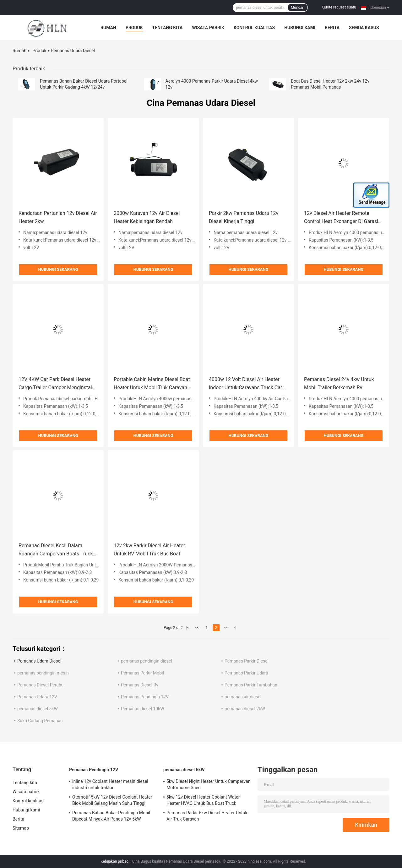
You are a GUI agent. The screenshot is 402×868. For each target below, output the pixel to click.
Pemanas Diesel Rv (140, 685)
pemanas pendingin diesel (147, 661)
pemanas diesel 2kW (245, 709)
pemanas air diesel (243, 697)
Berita (332, 28)
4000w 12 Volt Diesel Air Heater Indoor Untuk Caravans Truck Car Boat (245, 384)
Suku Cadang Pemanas (40, 721)
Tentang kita (168, 28)
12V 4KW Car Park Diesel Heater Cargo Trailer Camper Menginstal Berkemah (55, 384)
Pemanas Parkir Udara (246, 673)
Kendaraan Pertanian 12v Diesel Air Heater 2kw (58, 217)
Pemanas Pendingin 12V (145, 697)
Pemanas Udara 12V (37, 697)
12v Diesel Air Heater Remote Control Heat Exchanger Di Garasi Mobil (341, 218)
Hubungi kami (300, 28)
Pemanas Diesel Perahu (40, 685)
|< (188, 628)
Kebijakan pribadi (115, 861)
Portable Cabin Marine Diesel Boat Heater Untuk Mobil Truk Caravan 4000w (152, 384)
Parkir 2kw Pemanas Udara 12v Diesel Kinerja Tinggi (244, 217)
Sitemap (21, 828)
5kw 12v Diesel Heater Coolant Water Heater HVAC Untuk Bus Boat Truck (203, 800)
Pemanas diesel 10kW (143, 709)
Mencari (298, 8)
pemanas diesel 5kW (38, 709)
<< (197, 628)
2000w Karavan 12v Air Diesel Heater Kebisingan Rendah (147, 217)
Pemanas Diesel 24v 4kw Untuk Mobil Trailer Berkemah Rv (339, 383)
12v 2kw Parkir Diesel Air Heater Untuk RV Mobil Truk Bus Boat (149, 550)
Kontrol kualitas (254, 28)
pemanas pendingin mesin (43, 673)
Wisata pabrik (208, 28)
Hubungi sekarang (58, 269)
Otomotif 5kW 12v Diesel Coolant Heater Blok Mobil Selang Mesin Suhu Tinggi (112, 800)
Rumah (108, 28)
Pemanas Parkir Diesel (247, 661)
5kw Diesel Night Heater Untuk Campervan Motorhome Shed (209, 784)
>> (225, 628)
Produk (134, 28)
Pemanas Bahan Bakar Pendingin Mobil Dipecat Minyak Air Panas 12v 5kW (111, 816)
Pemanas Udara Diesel (39, 661)
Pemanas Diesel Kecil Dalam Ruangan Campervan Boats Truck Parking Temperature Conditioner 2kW (56, 550)
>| (235, 628)
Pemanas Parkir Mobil (142, 673)
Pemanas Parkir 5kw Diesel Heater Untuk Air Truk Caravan (207, 816)
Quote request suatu (339, 7)
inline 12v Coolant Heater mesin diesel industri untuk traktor (110, 784)
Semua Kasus (364, 28)
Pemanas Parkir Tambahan (251, 685)
